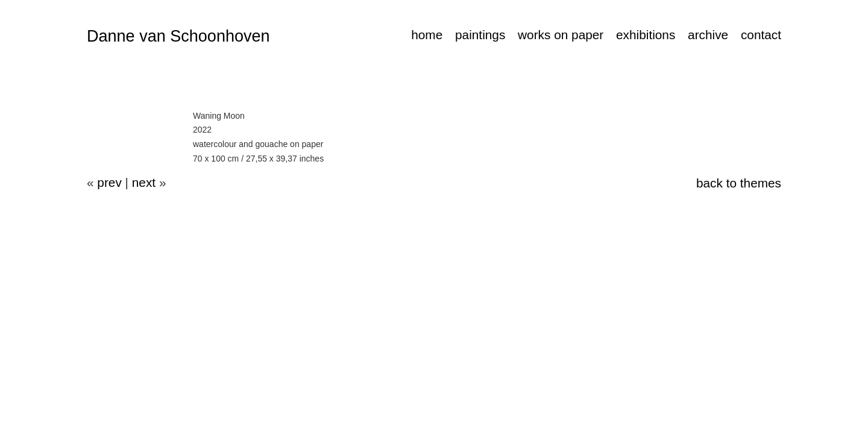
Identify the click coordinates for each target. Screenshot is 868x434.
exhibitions (646, 35)
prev (109, 182)
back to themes (739, 183)
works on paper (561, 35)
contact (761, 35)
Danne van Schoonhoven (178, 36)
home (427, 35)
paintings (480, 35)
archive (708, 35)
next (144, 182)
